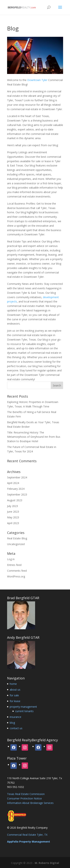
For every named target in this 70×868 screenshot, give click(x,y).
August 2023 (15, 500)
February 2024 (16, 489)
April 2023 (13, 523)
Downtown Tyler (37, 80)
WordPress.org (16, 576)
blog (12, 723)
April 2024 (13, 483)
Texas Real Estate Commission (26, 794)
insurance (15, 717)
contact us (16, 728)
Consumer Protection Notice (24, 798)
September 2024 (17, 477)
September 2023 (17, 494)
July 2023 (13, 506)
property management (23, 707)
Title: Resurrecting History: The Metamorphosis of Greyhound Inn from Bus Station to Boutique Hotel (34, 437)
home (13, 684)
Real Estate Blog (17, 538)
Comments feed (17, 571)
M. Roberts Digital (47, 863)
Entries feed (14, 565)
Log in (11, 559)
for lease (15, 701)
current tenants (24, 711)
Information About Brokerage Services (30, 803)
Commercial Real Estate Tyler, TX (27, 835)
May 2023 (13, 517)
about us (15, 690)
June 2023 (13, 512)
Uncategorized (16, 544)
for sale (14, 695)
